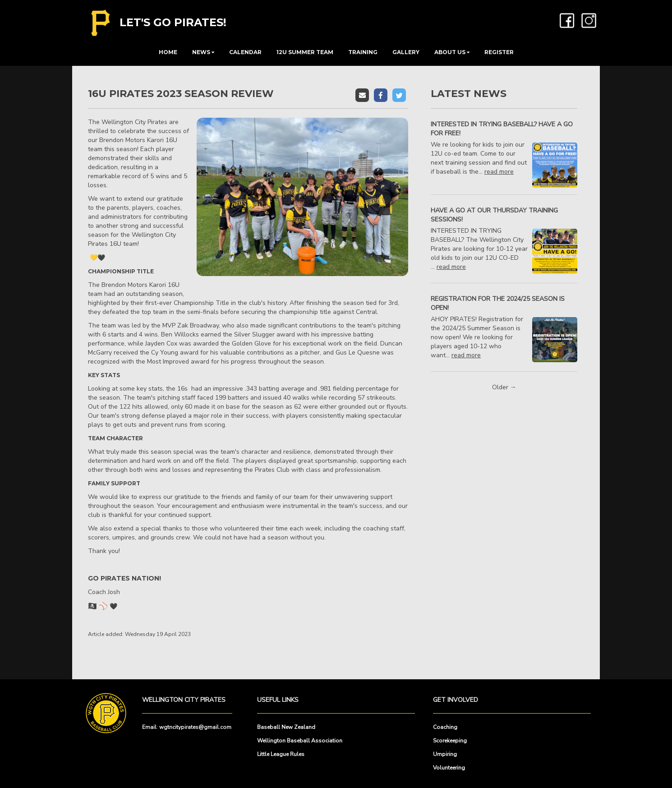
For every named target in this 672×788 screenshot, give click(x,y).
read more (499, 172)
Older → (504, 387)
